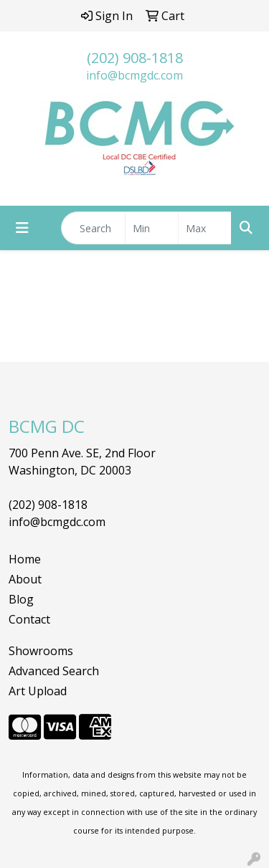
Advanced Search (54, 671)
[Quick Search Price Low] (152, 228)
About (25, 579)
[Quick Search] (93, 228)
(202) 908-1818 (135, 58)
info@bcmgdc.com (134, 75)
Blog (21, 599)
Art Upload (38, 691)
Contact (29, 619)
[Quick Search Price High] (205, 228)
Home (25, 559)
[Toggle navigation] (22, 228)
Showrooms (41, 651)
